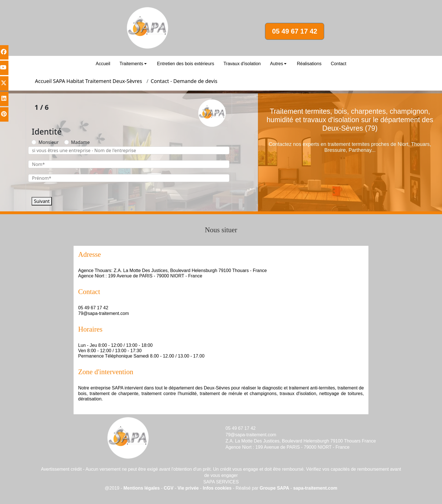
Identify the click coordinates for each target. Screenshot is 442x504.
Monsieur (48, 142)
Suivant (42, 201)
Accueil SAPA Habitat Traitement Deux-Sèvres (89, 81)
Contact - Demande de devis (184, 81)
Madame (80, 142)
